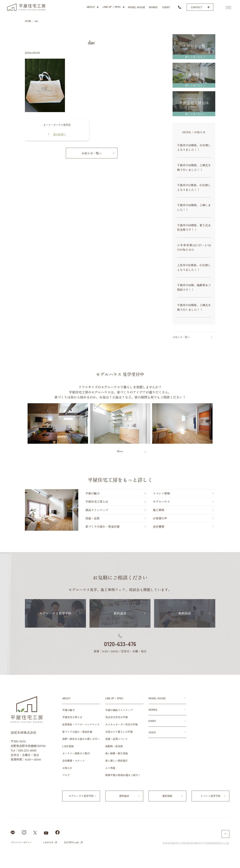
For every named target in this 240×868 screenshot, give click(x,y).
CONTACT (197, 7)
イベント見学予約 (210, 796)
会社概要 (159, 526)
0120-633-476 (120, 644)
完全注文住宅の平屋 (117, 717)
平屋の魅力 (93, 493)
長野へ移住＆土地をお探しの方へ (81, 739)
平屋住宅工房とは (97, 501)
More (120, 451)
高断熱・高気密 (114, 746)
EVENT (152, 721)
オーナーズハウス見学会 (57, 125)
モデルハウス (161, 501)
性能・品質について (117, 739)
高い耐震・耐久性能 (117, 753)
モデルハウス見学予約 (55, 613)
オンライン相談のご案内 (76, 753)
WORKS (153, 710)
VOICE (152, 732)
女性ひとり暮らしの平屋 (119, 732)
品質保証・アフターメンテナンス (81, 724)
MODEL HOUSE (157, 698)
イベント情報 (161, 493)
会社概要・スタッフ (73, 761)
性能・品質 (93, 518)
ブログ (66, 775)
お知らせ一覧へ (92, 153)
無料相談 (185, 613)
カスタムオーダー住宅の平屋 (122, 724)
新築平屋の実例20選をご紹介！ (123, 775)
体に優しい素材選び (117, 761)
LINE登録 (68, 746)
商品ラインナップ (97, 510)
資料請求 (120, 613)
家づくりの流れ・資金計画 (102, 526)
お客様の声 (160, 518)
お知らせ (67, 768)
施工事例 (159, 510)
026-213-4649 (27, 750)
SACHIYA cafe (72, 842)
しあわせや (48, 842)
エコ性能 (110, 768)
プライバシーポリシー (21, 842)
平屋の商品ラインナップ (119, 710)
